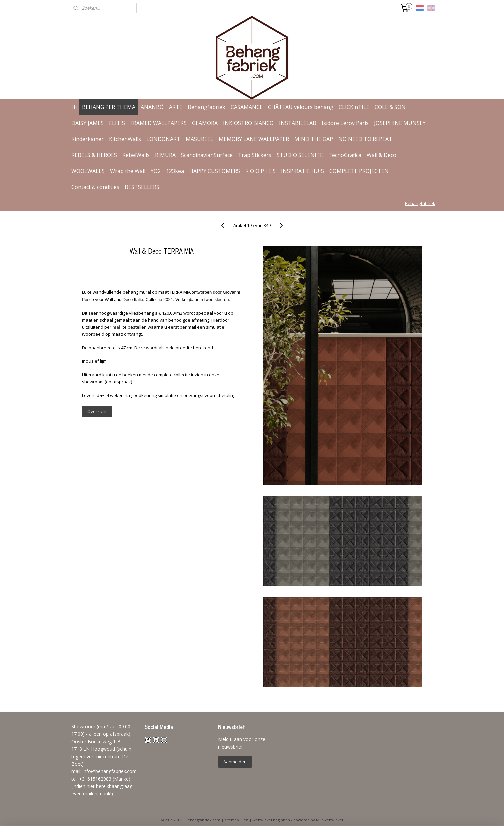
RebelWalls (136, 155)
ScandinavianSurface (207, 155)
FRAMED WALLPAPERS (158, 123)
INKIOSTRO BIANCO (248, 123)
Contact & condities (95, 187)
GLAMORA (205, 123)
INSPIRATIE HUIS (302, 171)
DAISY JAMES (87, 123)
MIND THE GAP (314, 139)
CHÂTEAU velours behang (301, 107)
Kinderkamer (87, 139)
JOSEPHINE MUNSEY (400, 123)
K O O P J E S (260, 171)
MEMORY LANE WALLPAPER (254, 139)
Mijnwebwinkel (329, 820)
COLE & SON (390, 107)
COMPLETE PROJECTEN (359, 171)
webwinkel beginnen (271, 820)
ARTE (176, 107)
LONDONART (163, 139)
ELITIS (117, 123)
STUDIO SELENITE (300, 155)
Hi (74, 107)
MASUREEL (199, 139)
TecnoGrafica (345, 155)
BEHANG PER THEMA (109, 107)
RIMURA (165, 155)
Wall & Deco (381, 155)
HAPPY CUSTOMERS (215, 171)
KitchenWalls (125, 139)
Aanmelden (235, 762)
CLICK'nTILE (354, 107)
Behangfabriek (206, 107)
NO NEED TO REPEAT (365, 139)
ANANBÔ (152, 107)
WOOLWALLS (88, 171)
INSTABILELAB (298, 123)
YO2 (156, 171)
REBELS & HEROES (94, 155)
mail (117, 327)
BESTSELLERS (142, 187)
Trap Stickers (255, 155)
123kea (175, 171)
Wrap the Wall (128, 171)
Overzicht (97, 411)
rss (246, 820)
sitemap (232, 820)
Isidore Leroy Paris (345, 123)
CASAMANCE (247, 107)
